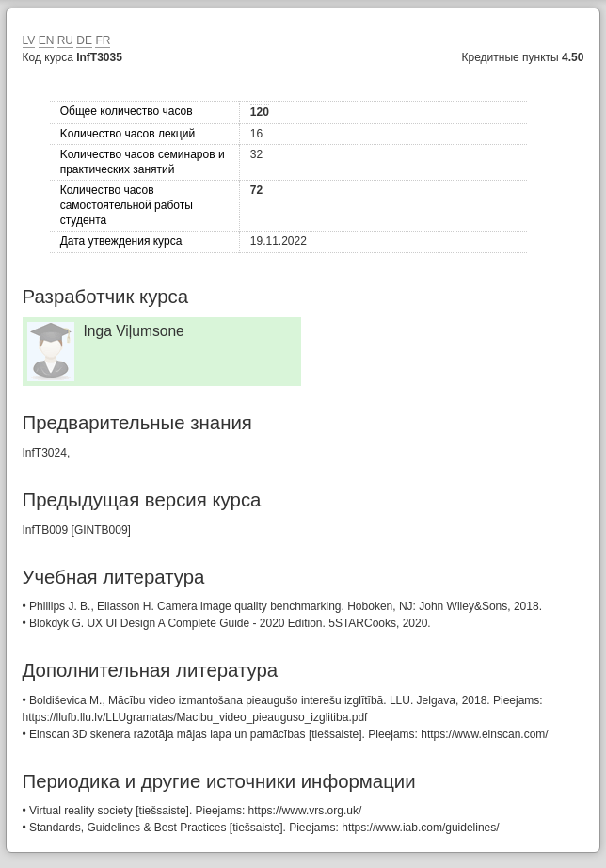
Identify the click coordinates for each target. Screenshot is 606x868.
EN (47, 40)
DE (84, 40)
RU (65, 40)
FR (103, 40)
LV (29, 40)
